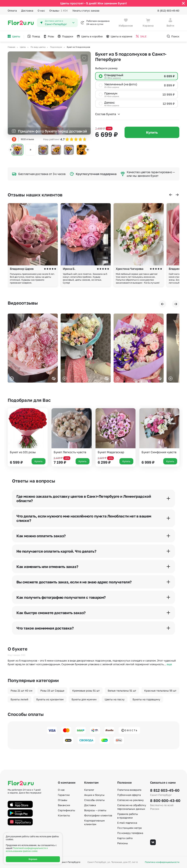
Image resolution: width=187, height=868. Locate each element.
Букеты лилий (19, 699)
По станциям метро (130, 828)
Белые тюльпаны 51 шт (122, 691)
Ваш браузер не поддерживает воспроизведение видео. (33, 348)
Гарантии (64, 795)
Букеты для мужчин (84, 699)
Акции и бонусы (94, 795)
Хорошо (33, 859)
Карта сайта (125, 838)
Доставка (27, 11)
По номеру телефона (130, 833)
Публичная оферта (129, 795)
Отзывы (59, 11)
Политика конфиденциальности (162, 862)
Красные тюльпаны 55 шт (160, 691)
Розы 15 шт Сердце (52, 691)
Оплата (12, 11)
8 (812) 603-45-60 (168, 11)
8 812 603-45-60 (165, 790)
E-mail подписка (127, 823)
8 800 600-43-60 (165, 800)
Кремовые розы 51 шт (86, 691)
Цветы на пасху (115, 699)
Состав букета (108, 114)
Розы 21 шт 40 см (21, 691)
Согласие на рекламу (130, 800)
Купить (152, 132)
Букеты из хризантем (50, 699)
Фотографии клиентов (98, 815)
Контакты (64, 815)
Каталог (89, 790)
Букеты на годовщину (146, 699)
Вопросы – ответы (95, 810)
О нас (41, 11)
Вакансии (64, 805)
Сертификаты (66, 810)
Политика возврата (129, 790)
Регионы (123, 843)
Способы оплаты (94, 800)
